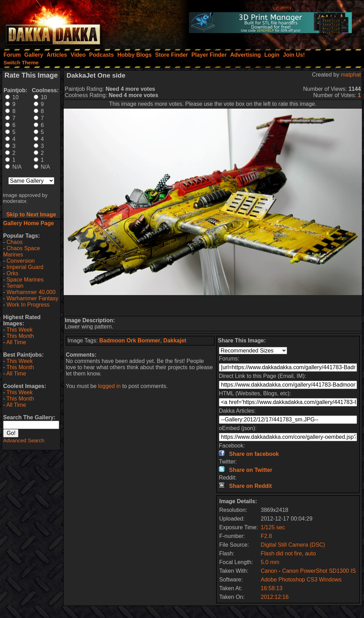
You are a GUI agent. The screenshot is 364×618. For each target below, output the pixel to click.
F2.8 (266, 536)
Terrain (15, 286)
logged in (109, 386)
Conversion (21, 261)
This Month (20, 336)
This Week (19, 330)
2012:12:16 (275, 597)
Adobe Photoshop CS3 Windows (301, 580)
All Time (16, 342)
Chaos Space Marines (22, 251)
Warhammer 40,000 (31, 292)
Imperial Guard (25, 267)
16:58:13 (271, 588)
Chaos (15, 242)
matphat (351, 75)
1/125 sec (273, 527)
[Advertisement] (213, 306)
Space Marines (25, 280)
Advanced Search (24, 440)
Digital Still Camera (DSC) (293, 545)
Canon (269, 571)
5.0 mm (270, 562)
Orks (13, 273)
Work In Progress (28, 305)
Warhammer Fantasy (33, 298)
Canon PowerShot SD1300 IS (319, 571)
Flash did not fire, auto (288, 553)
